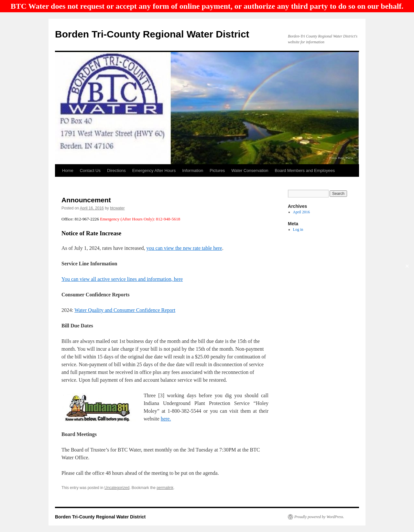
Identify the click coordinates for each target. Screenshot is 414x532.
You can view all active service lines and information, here (122, 279)
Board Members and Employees (305, 170)
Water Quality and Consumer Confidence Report (125, 310)
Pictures (217, 170)
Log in (298, 229)
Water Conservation (250, 170)
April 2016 (301, 212)
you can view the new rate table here (184, 248)
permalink (165, 488)
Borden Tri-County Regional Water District (152, 34)
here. (166, 419)
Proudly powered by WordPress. (319, 517)
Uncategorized (117, 488)
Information (193, 170)
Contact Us (90, 170)
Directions (116, 170)
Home (68, 170)
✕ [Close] (407, 266)
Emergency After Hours (154, 170)
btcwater (117, 208)
